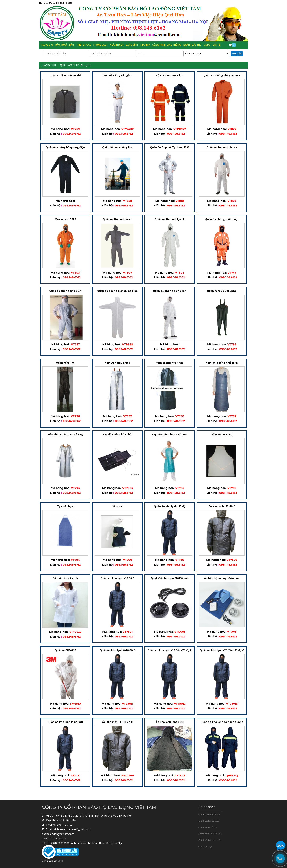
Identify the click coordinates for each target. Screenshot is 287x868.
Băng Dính (132, 45)
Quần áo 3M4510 (65, 650)
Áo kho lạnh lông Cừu (170, 722)
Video (207, 45)
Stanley (145, 45)
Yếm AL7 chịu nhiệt (117, 363)
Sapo (61, 861)
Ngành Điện (117, 45)
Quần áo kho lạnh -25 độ (170, 506)
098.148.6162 (65, 3)
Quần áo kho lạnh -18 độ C (117, 578)
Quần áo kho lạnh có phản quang (222, 722)
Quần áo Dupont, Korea (222, 147)
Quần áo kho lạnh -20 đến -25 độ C (222, 650)
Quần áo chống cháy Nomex (222, 76)
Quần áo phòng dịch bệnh (170, 291)
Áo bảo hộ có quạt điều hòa (222, 578)
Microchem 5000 (65, 219)
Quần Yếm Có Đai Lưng (222, 291)
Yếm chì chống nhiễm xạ (222, 363)
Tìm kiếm (237, 54)
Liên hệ (217, 45)
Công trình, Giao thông (167, 45)
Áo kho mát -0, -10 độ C (117, 722)
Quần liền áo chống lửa (117, 147)
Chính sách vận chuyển (210, 834)
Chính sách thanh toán (210, 840)
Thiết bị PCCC (84, 45)
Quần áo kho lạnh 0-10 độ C (117, 650)
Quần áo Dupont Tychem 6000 (170, 147)
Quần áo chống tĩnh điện (65, 291)
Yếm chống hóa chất (170, 363)
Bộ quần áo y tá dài (65, 578)
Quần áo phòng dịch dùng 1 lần (117, 291)
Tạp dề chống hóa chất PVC (170, 435)
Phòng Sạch (100, 45)
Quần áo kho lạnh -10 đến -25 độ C (170, 650)
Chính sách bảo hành (209, 815)
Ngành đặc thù (192, 45)
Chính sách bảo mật (209, 821)
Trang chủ (47, 45)
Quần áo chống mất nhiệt (222, 219)
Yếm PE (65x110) (222, 435)
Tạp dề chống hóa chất (118, 435)
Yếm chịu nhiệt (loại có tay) (65, 435)
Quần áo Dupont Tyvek (170, 219)
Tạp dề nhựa (65, 506)
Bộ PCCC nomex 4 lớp (170, 76)
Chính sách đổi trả (207, 827)
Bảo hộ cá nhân (65, 45)
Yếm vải (118, 506)
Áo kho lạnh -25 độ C (222, 506)
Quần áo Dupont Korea (118, 219)
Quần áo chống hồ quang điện (65, 147)
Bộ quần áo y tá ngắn (117, 76)
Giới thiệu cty (205, 847)
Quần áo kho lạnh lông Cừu (65, 722)
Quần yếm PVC (65, 363)
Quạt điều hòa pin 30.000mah (170, 578)
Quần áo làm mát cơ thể (65, 76)
